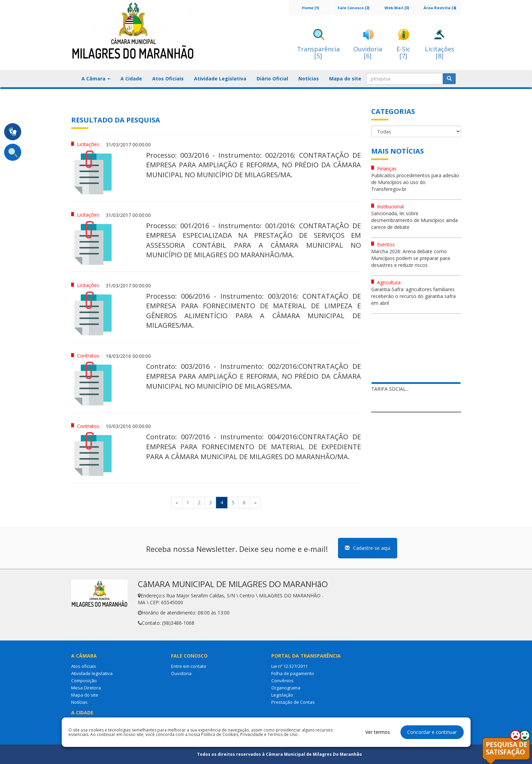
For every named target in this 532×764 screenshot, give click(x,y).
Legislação (282, 695)
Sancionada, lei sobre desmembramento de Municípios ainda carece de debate (414, 220)
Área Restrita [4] (440, 8)
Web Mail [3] (397, 8)
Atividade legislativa (92, 673)
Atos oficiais (84, 666)
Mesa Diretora (86, 688)
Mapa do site (345, 79)
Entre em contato (189, 666)
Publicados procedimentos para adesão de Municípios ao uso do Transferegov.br (415, 182)
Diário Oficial (272, 79)
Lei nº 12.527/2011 (289, 666)
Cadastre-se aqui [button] (368, 548)
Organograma (286, 688)
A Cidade (131, 79)
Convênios (282, 681)
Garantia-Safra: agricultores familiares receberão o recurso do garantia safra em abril (413, 296)
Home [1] (310, 8)
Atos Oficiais (168, 79)
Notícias (309, 79)
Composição (84, 681)
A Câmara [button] (96, 79)
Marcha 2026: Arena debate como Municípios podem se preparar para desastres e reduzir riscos (411, 258)
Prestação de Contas (293, 702)
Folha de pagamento (293, 673)
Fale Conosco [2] (353, 8)
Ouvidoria (181, 673)
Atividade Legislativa (220, 79)
